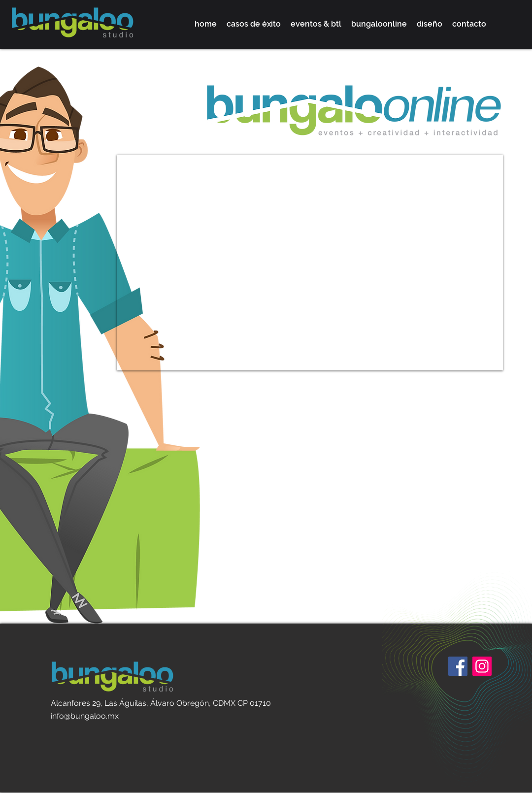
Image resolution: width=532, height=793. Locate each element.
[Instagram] (482, 666)
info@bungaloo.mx (85, 716)
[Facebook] (458, 666)
